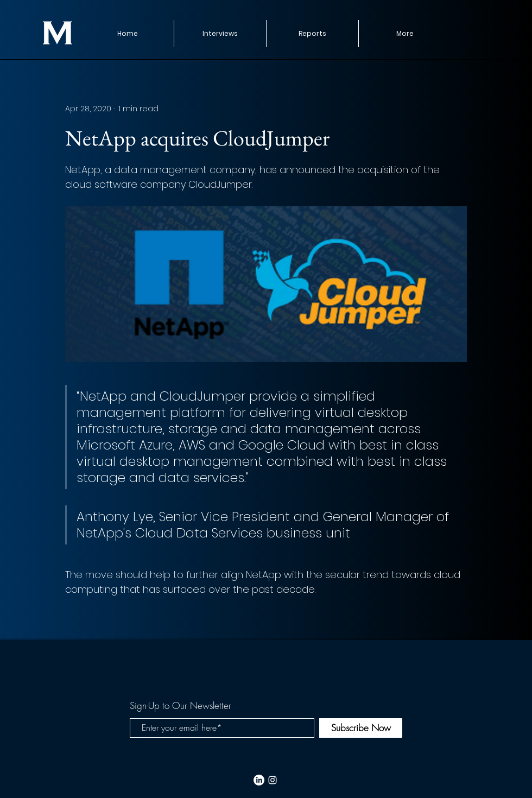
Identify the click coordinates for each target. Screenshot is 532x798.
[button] (312, 34)
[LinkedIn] (259, 780)
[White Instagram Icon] (273, 780)
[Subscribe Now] (361, 728)
